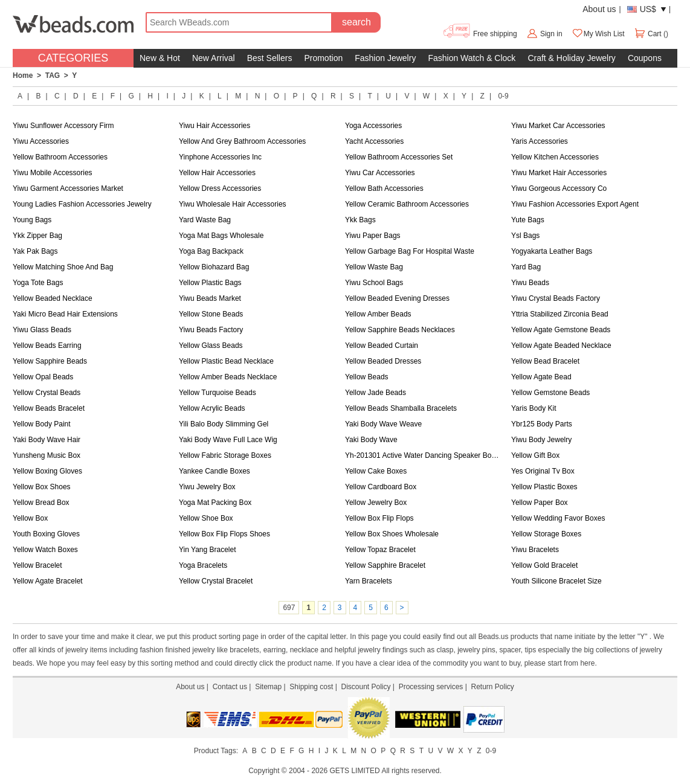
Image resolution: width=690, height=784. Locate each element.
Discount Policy (366, 687)
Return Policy (492, 687)
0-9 (503, 96)
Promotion (323, 58)
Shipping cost (311, 687)
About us (599, 9)
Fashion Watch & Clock (472, 58)
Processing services (431, 687)
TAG (53, 76)
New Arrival (214, 58)
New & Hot (160, 58)
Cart (649, 34)
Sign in (551, 34)
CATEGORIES (73, 58)
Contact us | (234, 687)
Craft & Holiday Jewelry (572, 58)
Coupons (645, 58)
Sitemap (268, 687)
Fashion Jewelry (385, 58)
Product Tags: (216, 751)
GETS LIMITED (354, 771)
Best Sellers (270, 58)
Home (23, 76)
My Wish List (598, 34)
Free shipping (479, 34)
